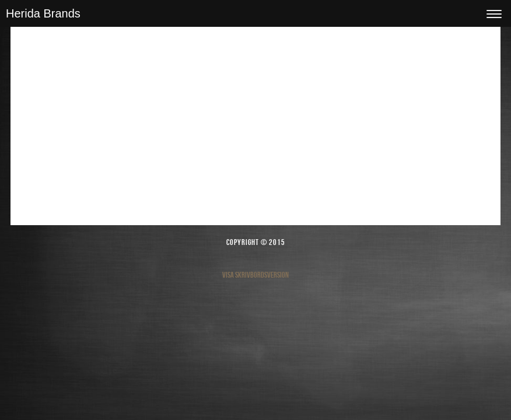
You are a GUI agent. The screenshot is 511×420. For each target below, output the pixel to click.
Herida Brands (43, 13)
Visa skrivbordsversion (256, 275)
